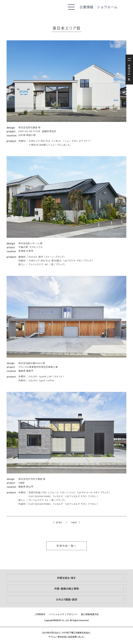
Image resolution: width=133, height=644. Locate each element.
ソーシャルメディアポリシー (63, 614)
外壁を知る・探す (66, 578)
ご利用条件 (40, 614)
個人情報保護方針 (90, 614)
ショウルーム (107, 7)
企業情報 (86, 7)
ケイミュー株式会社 (20, 7)
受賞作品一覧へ (66, 546)
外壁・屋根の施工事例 (66, 589)
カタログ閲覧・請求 (66, 599)
